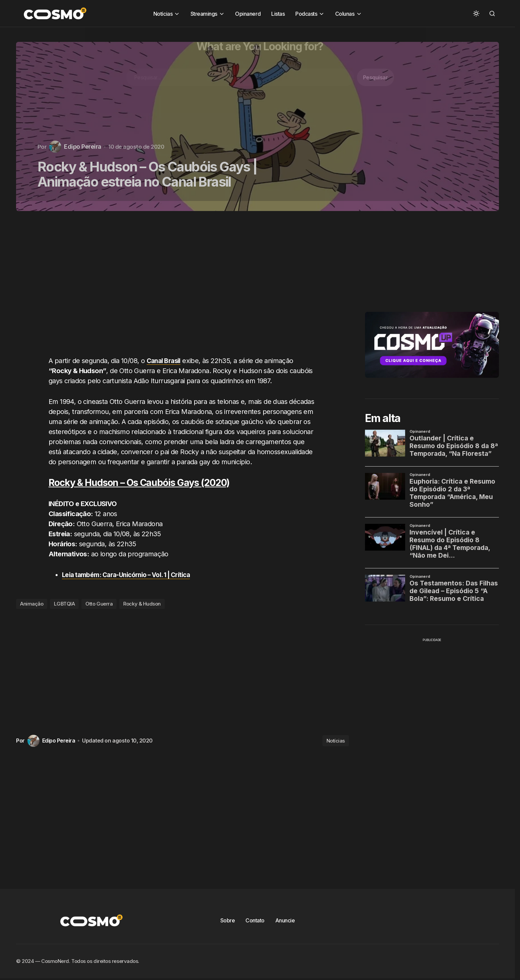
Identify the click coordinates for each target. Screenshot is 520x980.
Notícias (336, 740)
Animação (32, 604)
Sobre (228, 920)
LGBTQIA (64, 604)
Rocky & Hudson (142, 604)
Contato (255, 920)
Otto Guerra (99, 604)
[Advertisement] (185, 287)
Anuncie (285, 920)
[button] (476, 13)
